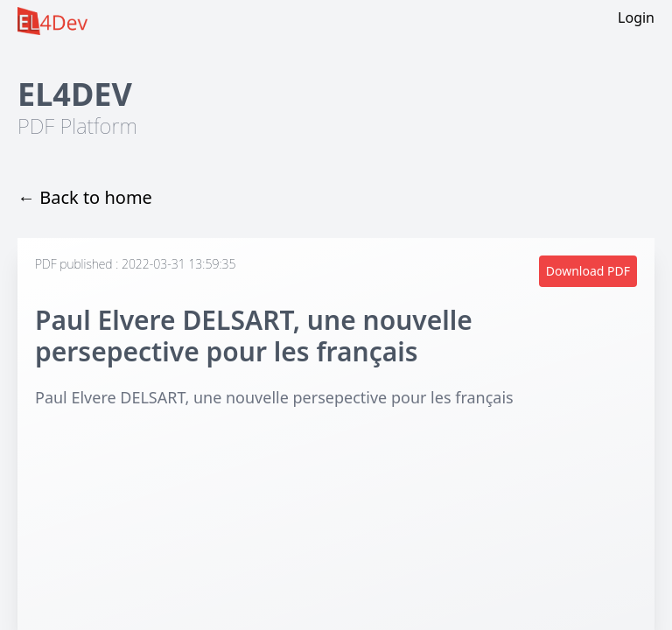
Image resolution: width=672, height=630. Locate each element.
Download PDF (588, 271)
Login (636, 17)
